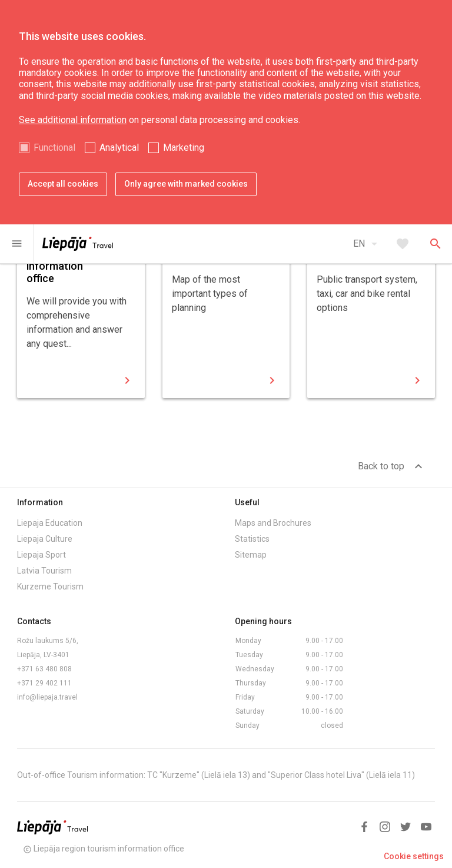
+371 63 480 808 (44, 669)
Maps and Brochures (273, 523)
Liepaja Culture (45, 539)
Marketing (184, 148)
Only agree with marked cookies (186, 184)
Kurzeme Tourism (50, 587)
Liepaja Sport (41, 555)
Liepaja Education (50, 523)
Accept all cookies (63, 184)
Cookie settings (414, 856)
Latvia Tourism (44, 571)
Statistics (252, 539)
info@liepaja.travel (47, 697)
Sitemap (251, 555)
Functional (54, 148)
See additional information (73, 120)
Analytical (119, 148)
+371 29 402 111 (44, 683)
